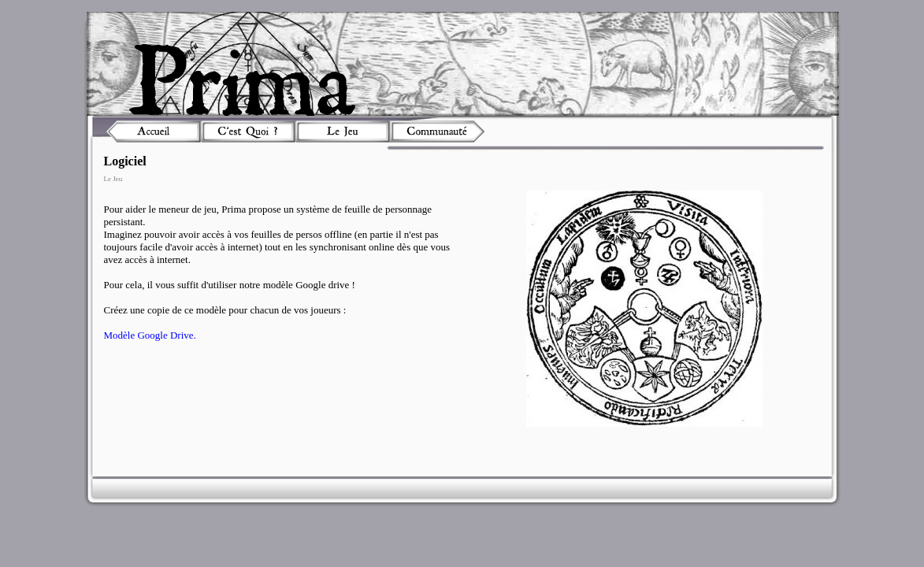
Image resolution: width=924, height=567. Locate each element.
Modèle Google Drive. (150, 335)
